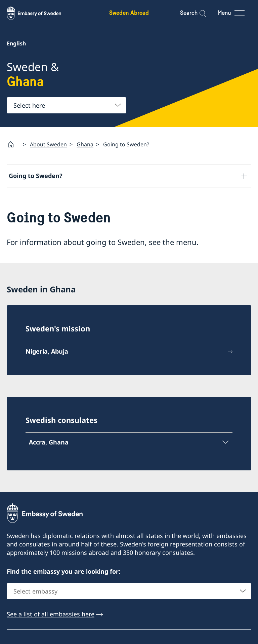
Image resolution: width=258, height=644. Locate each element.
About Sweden (48, 144)
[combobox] (67, 105)
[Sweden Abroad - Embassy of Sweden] (40, 13)
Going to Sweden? (36, 176)
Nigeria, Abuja (47, 351)
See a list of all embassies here (51, 614)
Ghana (85, 144)
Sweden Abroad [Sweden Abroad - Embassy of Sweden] (129, 13)
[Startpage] (13, 144)
